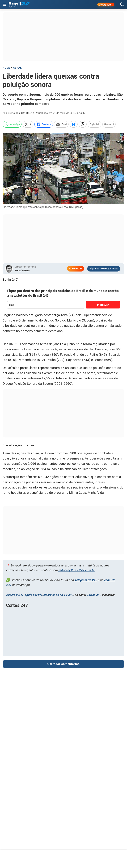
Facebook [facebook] (44, 124)
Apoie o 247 (76, 269)
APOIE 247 (106, 5)
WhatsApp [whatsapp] (12, 124)
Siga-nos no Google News (104, 269)
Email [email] (61, 124)
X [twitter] (28, 124)
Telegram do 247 (86, 580)
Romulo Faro (22, 270)
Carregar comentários (63, 664)
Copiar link (94, 124)
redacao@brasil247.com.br (76, 570)
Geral (17, 68)
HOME (6, 68)
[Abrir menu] (5, 5)
